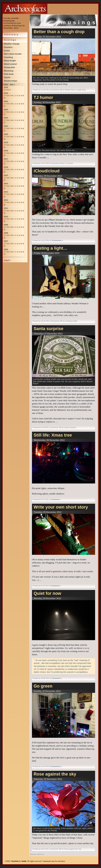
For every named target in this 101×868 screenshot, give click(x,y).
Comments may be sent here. (54, 861)
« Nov (5, 84)
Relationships (11, 81)
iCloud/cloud (47, 171)
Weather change (12, 44)
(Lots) (7, 51)
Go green (43, 686)
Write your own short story (61, 507)
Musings (18, 26)
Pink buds (9, 74)
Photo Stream (56, 220)
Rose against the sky (55, 774)
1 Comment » (55, 499)
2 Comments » (57, 240)
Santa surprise (49, 329)
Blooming (9, 71)
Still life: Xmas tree (53, 435)
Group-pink (9, 67)
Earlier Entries (37, 854)
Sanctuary (11, 35)
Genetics (8, 47)
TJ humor (43, 97)
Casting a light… (51, 248)
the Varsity (50, 226)
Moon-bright (10, 61)
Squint (7, 77)
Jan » (12, 84)
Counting (8, 57)
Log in (7, 260)
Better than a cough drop (59, 32)
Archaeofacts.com (12, 23)
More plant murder (13, 54)
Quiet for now (47, 593)
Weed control (10, 64)
